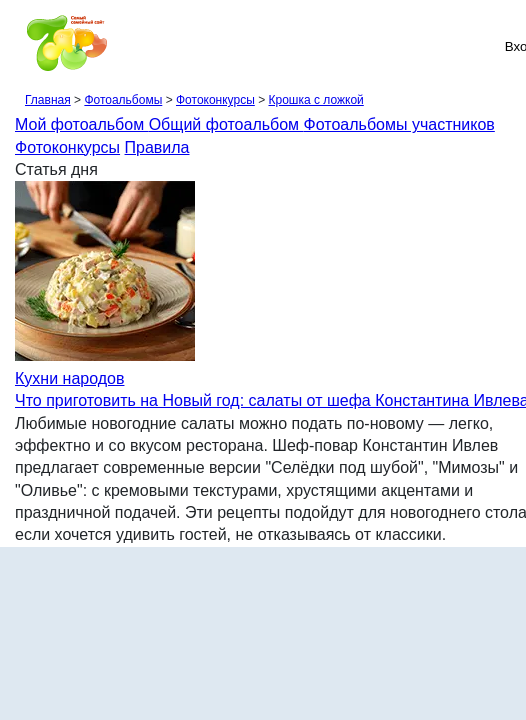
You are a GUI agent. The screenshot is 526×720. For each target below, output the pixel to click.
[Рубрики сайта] (21, 46)
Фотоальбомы (123, 100)
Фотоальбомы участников (399, 124)
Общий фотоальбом (226, 124)
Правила (157, 147)
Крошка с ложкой (315, 100)
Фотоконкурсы (215, 100)
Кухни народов (69, 378)
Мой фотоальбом (82, 124)
